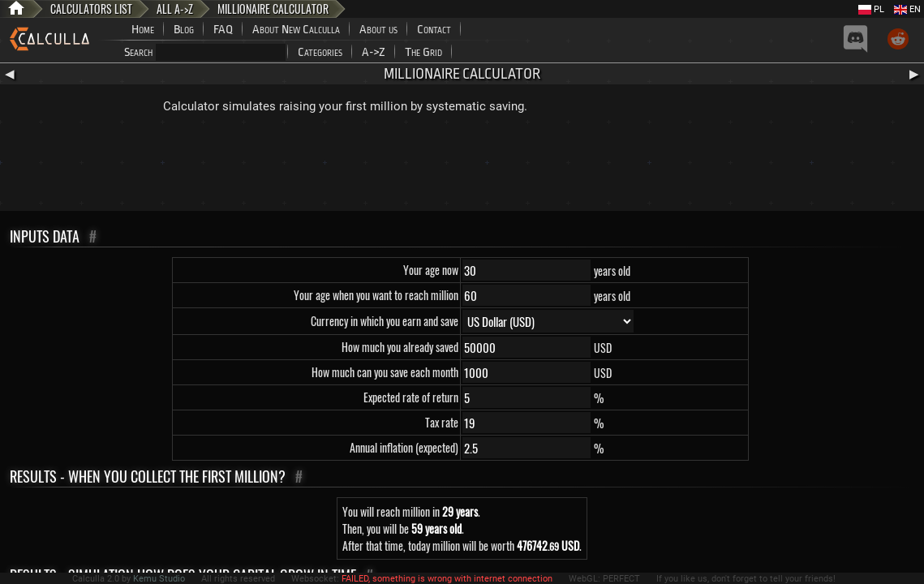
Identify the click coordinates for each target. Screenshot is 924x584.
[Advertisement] (462, 166)
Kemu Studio (159, 579)
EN (907, 9)
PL (871, 9)
